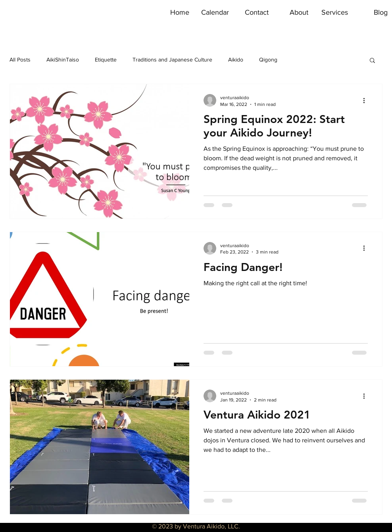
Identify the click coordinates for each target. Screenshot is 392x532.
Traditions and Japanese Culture (172, 60)
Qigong (268, 60)
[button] (372, 61)
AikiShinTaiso (63, 60)
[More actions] (367, 100)
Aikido (236, 60)
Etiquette (106, 60)
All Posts (20, 60)
